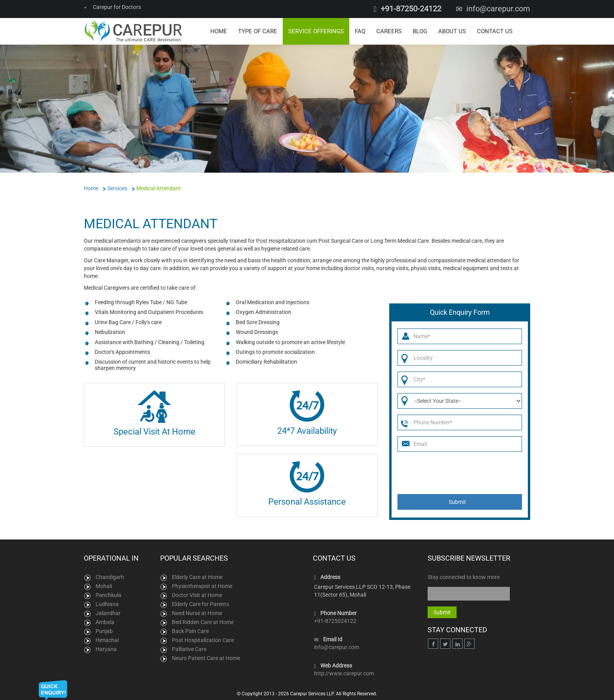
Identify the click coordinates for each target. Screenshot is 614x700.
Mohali (104, 586)
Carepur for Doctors (112, 7)
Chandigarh (110, 577)
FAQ (360, 31)
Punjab (104, 631)
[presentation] (457, 473)
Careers (389, 31)
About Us (452, 31)
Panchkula (108, 595)
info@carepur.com (498, 9)
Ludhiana (107, 604)
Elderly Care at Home (197, 577)
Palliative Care (189, 649)
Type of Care (258, 31)
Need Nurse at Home (197, 613)
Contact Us (495, 31)
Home (219, 31)
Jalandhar (108, 613)
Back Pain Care (190, 631)
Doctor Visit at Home (197, 595)
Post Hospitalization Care (203, 640)
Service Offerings (316, 31)
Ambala (105, 622)
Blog (420, 31)
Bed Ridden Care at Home (203, 622)
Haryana (106, 649)
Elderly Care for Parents (200, 604)
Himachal (107, 640)
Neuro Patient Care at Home (206, 658)
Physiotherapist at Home (202, 586)
